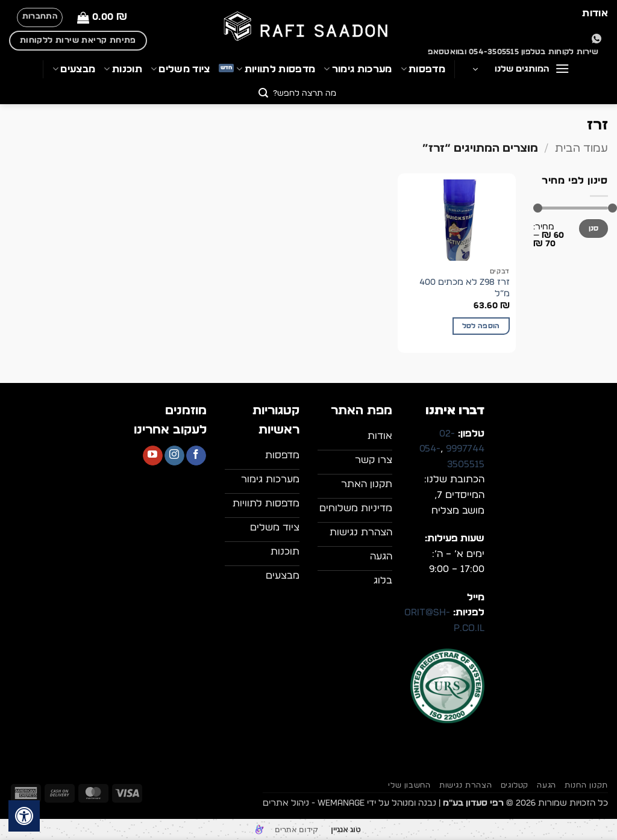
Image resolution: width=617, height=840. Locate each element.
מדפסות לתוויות (276, 69)
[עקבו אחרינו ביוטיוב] (153, 456)
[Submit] (264, 94)
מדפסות (423, 69)
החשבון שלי (409, 785)
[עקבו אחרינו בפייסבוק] (196, 456)
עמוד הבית (581, 148)
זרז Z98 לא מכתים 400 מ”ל (465, 288)
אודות (595, 13)
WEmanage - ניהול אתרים (314, 803)
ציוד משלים (180, 69)
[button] (102, 17)
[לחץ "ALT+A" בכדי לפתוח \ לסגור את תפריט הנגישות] (24, 816)
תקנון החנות (586, 785)
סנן (594, 228)
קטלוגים (515, 785)
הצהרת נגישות (465, 785)
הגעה (546, 785)
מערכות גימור (358, 69)
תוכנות (123, 69)
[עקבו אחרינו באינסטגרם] (174, 456)
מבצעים (74, 69)
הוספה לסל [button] (481, 326)
